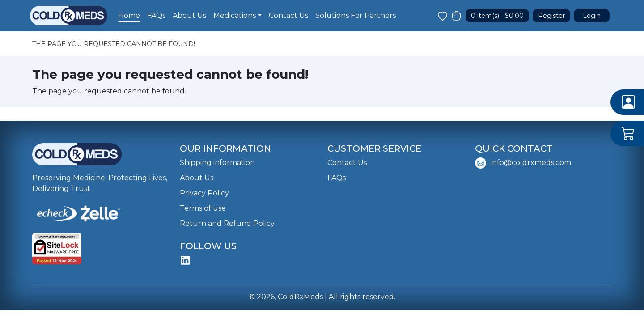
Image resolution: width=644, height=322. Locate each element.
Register (551, 16)
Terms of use (203, 208)
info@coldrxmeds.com (523, 163)
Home (129, 15)
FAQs (156, 15)
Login (592, 16)
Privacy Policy (204, 193)
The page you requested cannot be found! (114, 44)
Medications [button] (235, 15)
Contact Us (288, 15)
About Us (189, 15)
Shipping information (217, 163)
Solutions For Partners (356, 15)
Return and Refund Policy (227, 223)
